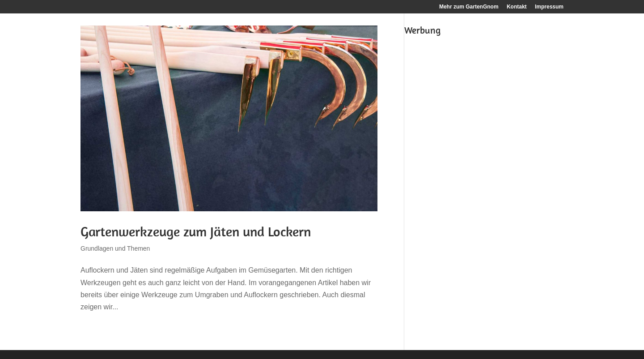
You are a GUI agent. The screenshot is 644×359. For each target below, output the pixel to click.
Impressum (549, 7)
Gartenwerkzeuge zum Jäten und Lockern (196, 231)
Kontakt (517, 7)
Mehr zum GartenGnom (469, 7)
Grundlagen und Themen (115, 248)
